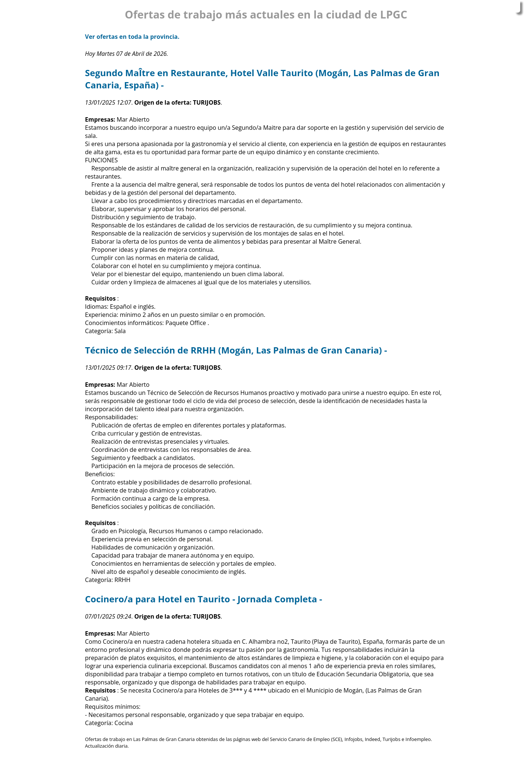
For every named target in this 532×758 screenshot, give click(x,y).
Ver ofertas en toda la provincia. (132, 37)
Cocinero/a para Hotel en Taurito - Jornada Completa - (204, 599)
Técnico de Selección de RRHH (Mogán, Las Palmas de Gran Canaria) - (236, 350)
